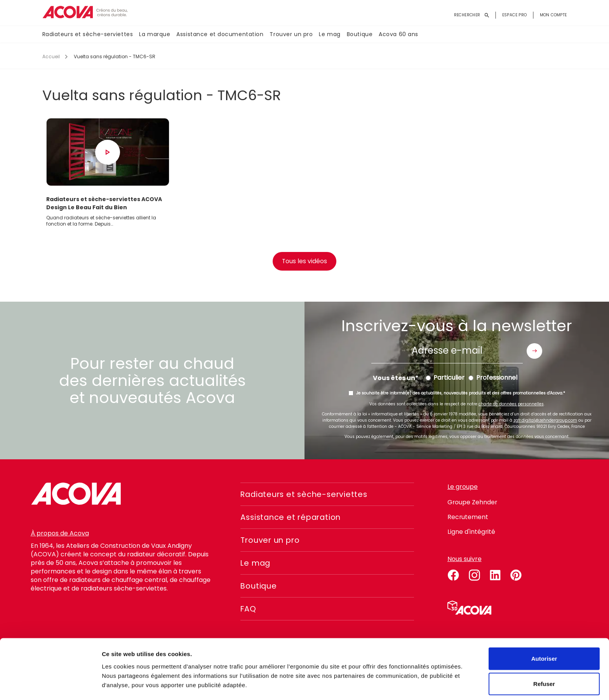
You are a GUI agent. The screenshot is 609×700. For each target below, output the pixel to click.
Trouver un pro (291, 35)
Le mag (330, 35)
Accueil (51, 56)
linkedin (495, 575)
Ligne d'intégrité (472, 533)
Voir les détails (422, 685)
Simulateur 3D (469, 609)
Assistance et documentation (220, 35)
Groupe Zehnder (473, 504)
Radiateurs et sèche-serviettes (88, 35)
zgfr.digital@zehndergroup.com (545, 422)
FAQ (249, 610)
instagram (474, 575)
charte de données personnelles (511, 406)
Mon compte (553, 15)
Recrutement (468, 518)
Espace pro (515, 15)
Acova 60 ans (398, 35)
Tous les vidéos (305, 263)
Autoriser (544, 633)
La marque (155, 35)
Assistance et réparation (293, 519)
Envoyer (534, 352)
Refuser (544, 659)
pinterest (516, 575)
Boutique (360, 35)
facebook (453, 575)
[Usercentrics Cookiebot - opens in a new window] (50, 685)
